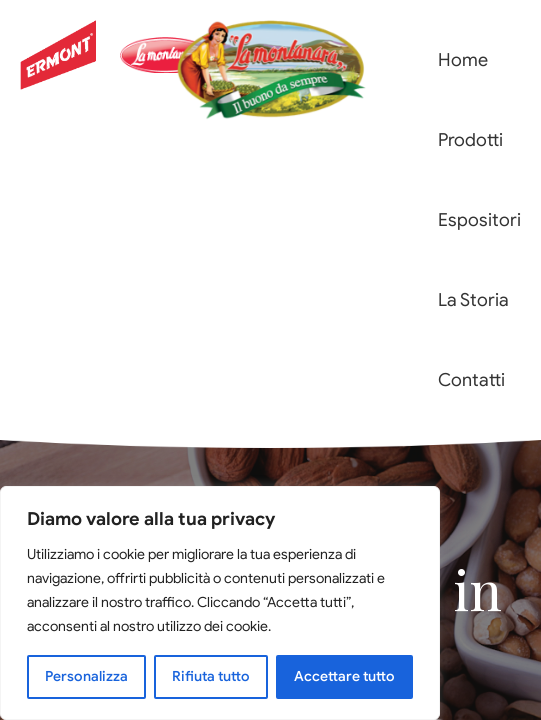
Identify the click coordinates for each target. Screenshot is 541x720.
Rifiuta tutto (211, 676)
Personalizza (86, 676)
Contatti (471, 380)
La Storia (473, 300)
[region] (220, 603)
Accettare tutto (344, 676)
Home (463, 60)
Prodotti (470, 140)
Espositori (479, 220)
